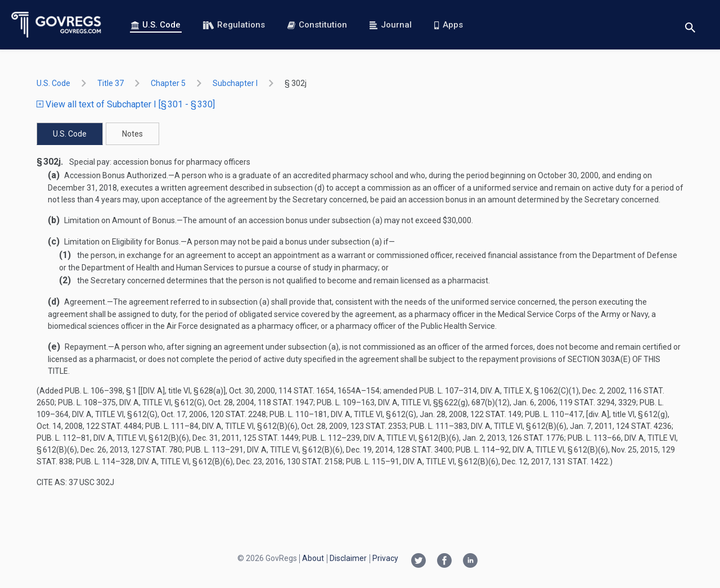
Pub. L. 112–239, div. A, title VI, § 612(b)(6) (381, 438)
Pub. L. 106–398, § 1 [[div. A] (115, 391)
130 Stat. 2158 (315, 462)
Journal (391, 25)
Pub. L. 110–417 (554, 414)
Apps (448, 25)
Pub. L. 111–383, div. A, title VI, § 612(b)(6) (488, 426)
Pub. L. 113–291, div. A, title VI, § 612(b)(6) (264, 450)
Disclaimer (348, 558)
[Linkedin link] (470, 562)
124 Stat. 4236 (644, 426)
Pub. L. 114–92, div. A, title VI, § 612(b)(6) (532, 450)
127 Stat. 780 (157, 450)
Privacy (385, 558)
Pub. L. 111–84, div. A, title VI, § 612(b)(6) (221, 426)
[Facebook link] (444, 562)
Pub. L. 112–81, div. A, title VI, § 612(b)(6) (113, 438)
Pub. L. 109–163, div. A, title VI (373, 402)
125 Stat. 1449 (271, 438)
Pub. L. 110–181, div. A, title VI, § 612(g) (343, 414)
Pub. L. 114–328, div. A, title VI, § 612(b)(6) (154, 462)
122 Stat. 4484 (114, 426)
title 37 (111, 83)
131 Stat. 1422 (580, 462)
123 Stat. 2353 (378, 426)
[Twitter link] (418, 562)
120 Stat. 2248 (238, 414)
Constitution (317, 25)
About (313, 558)
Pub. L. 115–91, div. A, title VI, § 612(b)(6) (422, 462)
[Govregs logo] (57, 25)
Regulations (234, 25)
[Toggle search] (690, 25)
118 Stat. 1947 (285, 402)
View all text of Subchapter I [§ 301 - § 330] (126, 104)
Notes (132, 134)
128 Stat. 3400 (424, 450)
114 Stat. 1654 (306, 391)
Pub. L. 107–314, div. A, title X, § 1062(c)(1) (499, 391)
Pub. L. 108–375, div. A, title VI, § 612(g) (131, 402)
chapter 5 (168, 83)
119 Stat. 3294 (587, 402)
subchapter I (235, 83)
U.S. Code (156, 25)
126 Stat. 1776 (536, 438)
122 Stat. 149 (496, 414)
